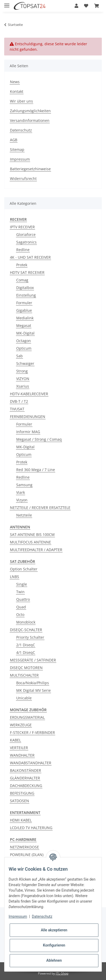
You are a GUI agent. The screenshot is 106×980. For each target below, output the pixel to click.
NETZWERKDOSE (24, 847)
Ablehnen (54, 960)
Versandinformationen (30, 120)
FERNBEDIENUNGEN (28, 417)
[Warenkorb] (97, 6)
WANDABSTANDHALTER (31, 763)
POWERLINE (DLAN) (27, 855)
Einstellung (26, 295)
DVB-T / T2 (19, 401)
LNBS (15, 577)
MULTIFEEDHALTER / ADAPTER (36, 550)
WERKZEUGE (21, 725)
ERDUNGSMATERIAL (27, 717)
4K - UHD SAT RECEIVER (30, 257)
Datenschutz (21, 130)
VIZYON (23, 379)
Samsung (24, 485)
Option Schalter (24, 569)
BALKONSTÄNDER (26, 770)
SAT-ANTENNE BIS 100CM (32, 534)
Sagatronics (26, 242)
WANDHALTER (22, 755)
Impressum (20, 159)
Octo (20, 614)
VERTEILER (19, 748)
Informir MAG (28, 432)
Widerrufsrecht (23, 179)
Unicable (24, 698)
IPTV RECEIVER (22, 227)
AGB (14, 140)
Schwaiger (25, 363)
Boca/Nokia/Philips (33, 683)
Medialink (25, 318)
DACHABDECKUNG (26, 786)
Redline (23, 250)
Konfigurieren (54, 945)
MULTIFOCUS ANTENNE (30, 542)
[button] (76, 6)
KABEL (15, 740)
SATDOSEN (19, 801)
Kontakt (17, 91)
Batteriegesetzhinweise (30, 169)
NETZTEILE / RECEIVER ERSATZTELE (40, 508)
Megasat (24, 325)
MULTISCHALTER (24, 675)
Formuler (24, 303)
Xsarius (23, 386)
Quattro (23, 599)
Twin (20, 592)
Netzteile (24, 515)
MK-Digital (25, 333)
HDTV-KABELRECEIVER (29, 394)
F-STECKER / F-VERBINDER (32, 732)
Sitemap (17, 149)
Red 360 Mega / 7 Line (36, 470)
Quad (21, 607)
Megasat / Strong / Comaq (39, 439)
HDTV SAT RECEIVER (27, 272)
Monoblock (26, 622)
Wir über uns (21, 101)
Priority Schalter (30, 637)
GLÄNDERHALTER (25, 778)
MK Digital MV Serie (34, 690)
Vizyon (22, 500)
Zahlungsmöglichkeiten (30, 111)
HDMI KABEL (21, 820)
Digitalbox (25, 288)
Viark (21, 492)
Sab (19, 356)
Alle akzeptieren (54, 930)
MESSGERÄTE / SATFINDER (33, 660)
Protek (22, 265)
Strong (22, 371)
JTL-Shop (62, 973)
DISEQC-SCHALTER (26, 630)
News (15, 82)
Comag (22, 280)
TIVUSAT (17, 409)
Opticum (24, 348)
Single (22, 584)
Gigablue (24, 310)
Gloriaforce (26, 234)
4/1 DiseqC (26, 652)
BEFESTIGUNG (22, 793)
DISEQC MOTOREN (26, 668)
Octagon (24, 341)
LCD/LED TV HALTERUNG (31, 828)
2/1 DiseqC (26, 645)
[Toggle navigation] (7, 3)
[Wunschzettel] (86, 6)
